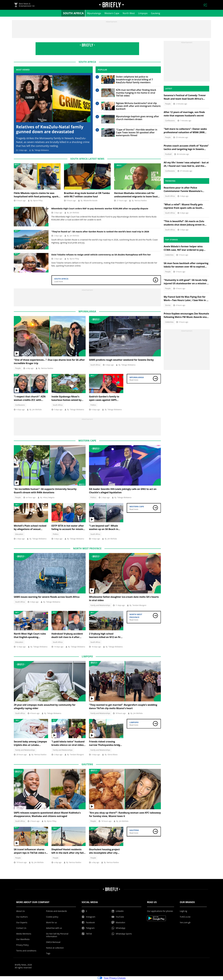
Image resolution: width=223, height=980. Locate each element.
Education (19, 535)
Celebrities (169, 255)
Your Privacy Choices (111, 978)
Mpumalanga (94, 14)
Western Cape (112, 14)
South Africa (73, 14)
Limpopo (143, 14)
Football (168, 155)
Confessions (20, 405)
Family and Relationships (100, 606)
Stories (168, 306)
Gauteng (156, 14)
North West (129, 14)
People (18, 369)
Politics (93, 405)
